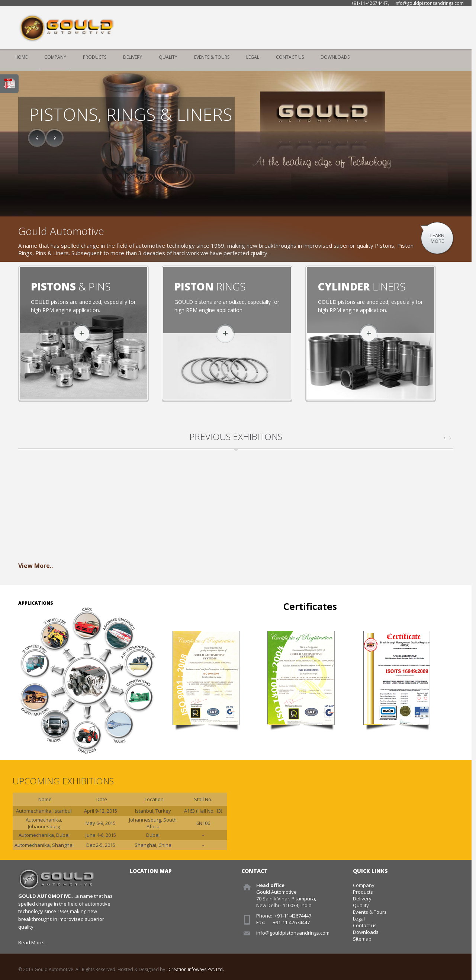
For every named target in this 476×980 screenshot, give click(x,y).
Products (95, 57)
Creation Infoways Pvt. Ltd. (196, 969)
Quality (168, 57)
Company (55, 57)
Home (21, 57)
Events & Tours (212, 57)
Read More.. (32, 942)
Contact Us (290, 57)
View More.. (36, 566)
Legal (253, 57)
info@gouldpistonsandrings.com (293, 933)
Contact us (365, 925)
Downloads (335, 57)
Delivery (133, 57)
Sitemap (362, 939)
